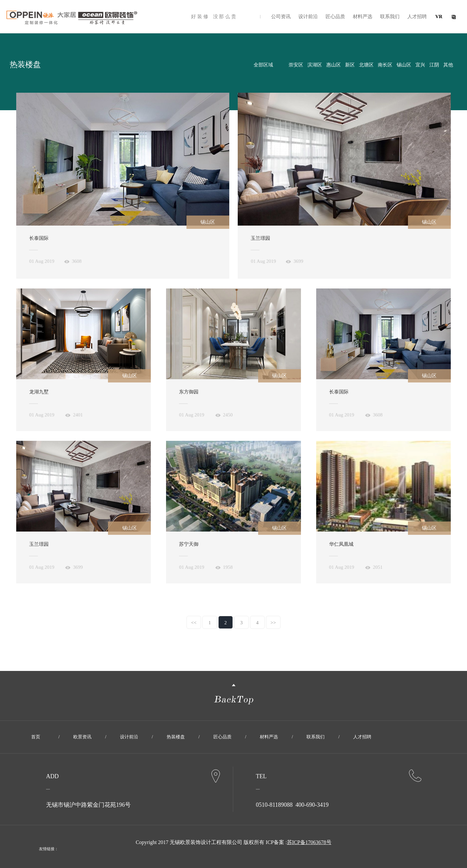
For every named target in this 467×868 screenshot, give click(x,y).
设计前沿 (308, 17)
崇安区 (296, 65)
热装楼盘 (176, 737)
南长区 (385, 65)
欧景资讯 (82, 737)
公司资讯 (281, 17)
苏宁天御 (189, 547)
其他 (448, 65)
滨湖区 (315, 65)
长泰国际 (39, 241)
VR (439, 17)
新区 (350, 65)
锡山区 (404, 65)
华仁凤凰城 (341, 547)
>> (273, 623)
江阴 (434, 65)
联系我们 (390, 17)
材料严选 (363, 17)
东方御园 (189, 395)
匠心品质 (335, 17)
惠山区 (334, 65)
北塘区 (366, 65)
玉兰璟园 (260, 241)
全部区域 (263, 65)
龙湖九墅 (39, 395)
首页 (36, 737)
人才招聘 (417, 17)
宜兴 (420, 65)
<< (194, 623)
